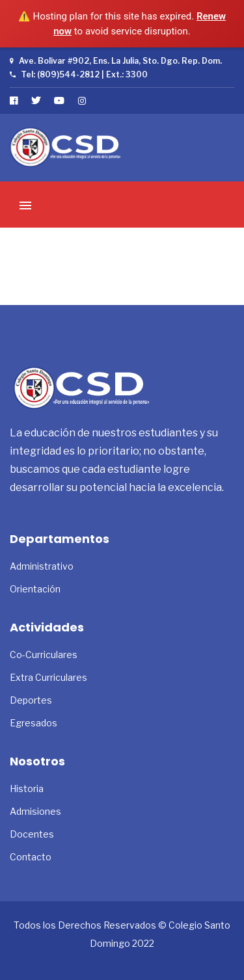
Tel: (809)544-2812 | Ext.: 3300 (79, 74)
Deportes (31, 700)
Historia (27, 788)
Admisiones (35, 811)
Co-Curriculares (44, 655)
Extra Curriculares (48, 677)
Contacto (31, 857)
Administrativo (42, 566)
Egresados (34, 723)
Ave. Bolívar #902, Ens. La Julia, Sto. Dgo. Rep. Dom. (116, 61)
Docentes (32, 834)
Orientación (35, 589)
